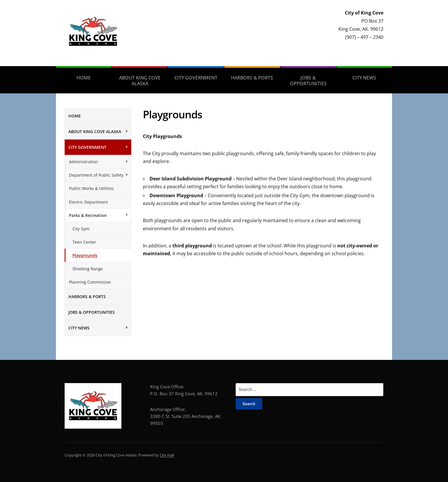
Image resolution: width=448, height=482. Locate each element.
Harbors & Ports (252, 78)
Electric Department (88, 202)
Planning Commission (90, 282)
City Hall (167, 455)
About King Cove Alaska (140, 81)
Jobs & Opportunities (308, 81)
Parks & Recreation (88, 215)
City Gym (81, 229)
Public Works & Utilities (91, 188)
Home (84, 78)
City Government (196, 78)
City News (364, 78)
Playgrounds (85, 255)
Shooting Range (88, 269)
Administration (83, 162)
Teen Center (84, 242)
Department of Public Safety (96, 175)
